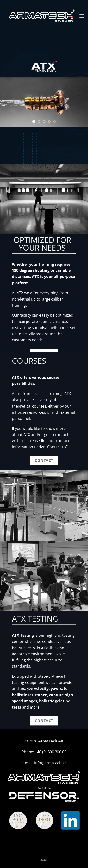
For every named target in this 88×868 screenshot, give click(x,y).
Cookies (44, 860)
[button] (82, 16)
